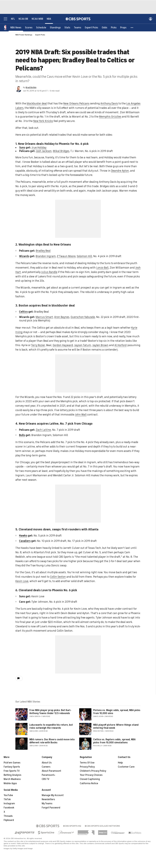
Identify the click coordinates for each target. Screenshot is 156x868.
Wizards (24, 256)
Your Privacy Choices (91, 775)
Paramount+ (49, 775)
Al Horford (121, 345)
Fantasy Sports (12, 767)
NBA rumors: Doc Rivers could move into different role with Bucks (52, 741)
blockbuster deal (37, 103)
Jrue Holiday (39, 148)
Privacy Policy (87, 767)
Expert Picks (40, 35)
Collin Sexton (58, 577)
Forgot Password (51, 808)
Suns (22, 148)
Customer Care (126, 767)
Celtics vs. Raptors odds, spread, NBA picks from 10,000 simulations (114, 741)
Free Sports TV (12, 771)
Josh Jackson (44, 151)
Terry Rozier (38, 345)
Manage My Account (53, 795)
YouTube (8, 795)
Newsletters (48, 799)
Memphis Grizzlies (110, 117)
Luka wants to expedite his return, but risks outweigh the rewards (51, 726)
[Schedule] (41, 27)
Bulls (22, 435)
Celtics (23, 312)
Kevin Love (22, 581)
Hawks (23, 536)
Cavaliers (25, 541)
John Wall (81, 415)
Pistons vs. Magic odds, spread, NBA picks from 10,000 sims (117, 712)
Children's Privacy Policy (93, 771)
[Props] (123, 27)
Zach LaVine (43, 430)
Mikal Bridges (61, 151)
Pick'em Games (12, 763)
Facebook (9, 808)
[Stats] (67, 27)
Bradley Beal (43, 251)
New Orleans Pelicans (76, 103)
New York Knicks (43, 121)
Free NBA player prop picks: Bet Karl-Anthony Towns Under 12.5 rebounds (50, 712)
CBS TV (46, 779)
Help (120, 763)
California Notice (89, 783)
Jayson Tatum (83, 345)
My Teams (47, 804)
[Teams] (78, 27)
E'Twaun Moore (66, 256)
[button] (132, 27)
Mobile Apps (10, 783)
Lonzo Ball (102, 268)
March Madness (12, 779)
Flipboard (9, 820)
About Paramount (51, 771)
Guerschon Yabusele (83, 317)
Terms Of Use (87, 763)
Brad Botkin (31, 87)
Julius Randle (49, 272)
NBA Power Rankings (24, 35)
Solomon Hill (84, 256)
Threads (8, 816)
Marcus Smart (44, 317)
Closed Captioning (90, 779)
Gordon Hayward (63, 345)
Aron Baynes (62, 317)
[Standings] (55, 27)
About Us (47, 763)
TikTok (7, 799)
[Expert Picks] (91, 27)
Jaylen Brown (100, 345)
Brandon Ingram (46, 256)
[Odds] (105, 27)
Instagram (9, 804)
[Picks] (114, 27)
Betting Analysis (12, 775)
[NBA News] (16, 27)
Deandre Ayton (120, 171)
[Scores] (29, 27)
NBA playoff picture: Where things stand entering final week (116, 726)
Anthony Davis (109, 103)
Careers (46, 767)
